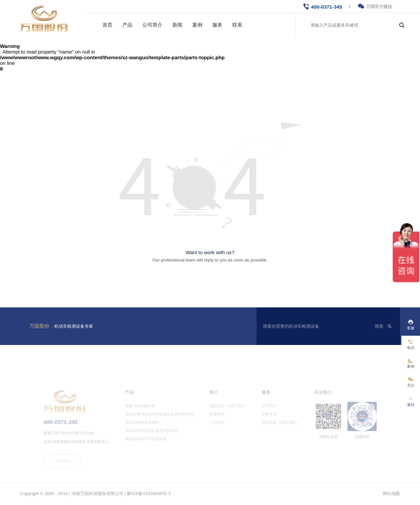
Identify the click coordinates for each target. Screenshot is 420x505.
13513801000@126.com (83, 436)
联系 (237, 25)
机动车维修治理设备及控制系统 (155, 434)
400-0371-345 (327, 7)
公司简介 (152, 25)
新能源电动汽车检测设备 (150, 442)
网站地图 (391, 494)
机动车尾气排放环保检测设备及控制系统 (163, 419)
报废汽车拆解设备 (145, 412)
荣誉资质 (216, 419)
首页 (107, 25)
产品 (127, 25)
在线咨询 (73, 462)
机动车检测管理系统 (147, 427)
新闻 (177, 25)
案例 (197, 25)
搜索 (379, 326)
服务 (217, 25)
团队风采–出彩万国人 (226, 412)
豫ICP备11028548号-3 (149, 494)
